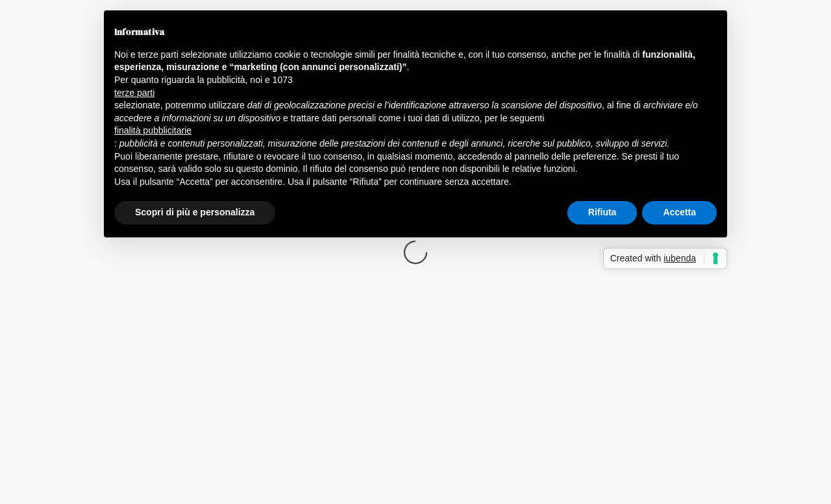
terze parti (134, 93)
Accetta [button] (679, 212)
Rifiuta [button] (602, 212)
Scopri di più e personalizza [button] (195, 212)
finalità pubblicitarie (153, 130)
